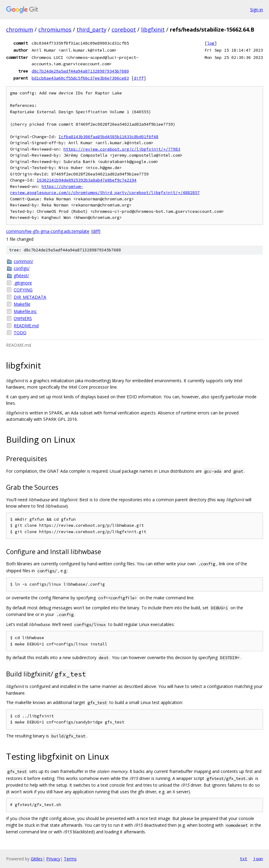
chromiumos (55, 29)
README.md (26, 326)
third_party (91, 29)
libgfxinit (153, 29)
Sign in (257, 10)
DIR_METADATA (30, 297)
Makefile (22, 304)
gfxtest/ (21, 276)
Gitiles (37, 859)
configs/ (22, 268)
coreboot (124, 29)
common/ (23, 261)
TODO (20, 333)
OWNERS (23, 318)
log (211, 43)
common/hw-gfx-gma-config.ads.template (48, 231)
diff (139, 78)
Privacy (53, 859)
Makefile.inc (25, 311)
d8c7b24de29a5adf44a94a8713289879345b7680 (80, 71)
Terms (70, 859)
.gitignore (23, 283)
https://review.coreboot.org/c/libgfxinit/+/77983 (122, 149)
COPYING (23, 290)
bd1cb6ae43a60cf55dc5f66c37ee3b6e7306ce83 (80, 78)
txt (243, 859)
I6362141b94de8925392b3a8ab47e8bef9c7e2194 (87, 180)
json (258, 859)
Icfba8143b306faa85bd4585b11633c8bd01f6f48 (109, 137)
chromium (20, 29)
